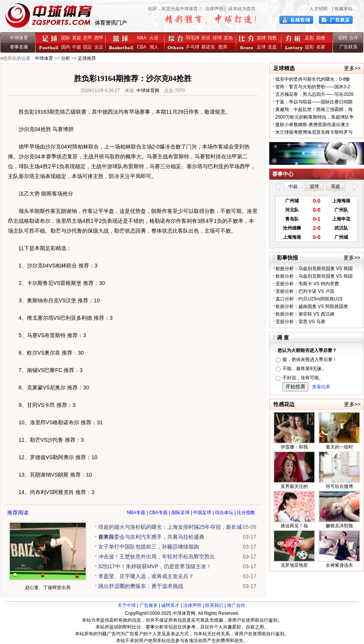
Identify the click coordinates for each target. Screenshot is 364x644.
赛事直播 (19, 47)
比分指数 (246, 513)
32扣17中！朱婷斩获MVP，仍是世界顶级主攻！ (155, 566)
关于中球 (127, 605)
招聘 (343, 38)
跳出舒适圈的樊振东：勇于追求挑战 (141, 586)
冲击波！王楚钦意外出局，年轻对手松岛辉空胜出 (157, 556)
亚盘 (272, 47)
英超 (77, 38)
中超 (77, 47)
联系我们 (214, 605)
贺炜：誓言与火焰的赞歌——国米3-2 (313, 87)
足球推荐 (87, 58)
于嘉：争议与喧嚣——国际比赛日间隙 (314, 102)
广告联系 (348, 47)
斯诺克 (209, 47)
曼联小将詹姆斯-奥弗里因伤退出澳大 (312, 125)
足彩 (309, 38)
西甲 (99, 38)
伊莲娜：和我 (294, 447)
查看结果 (321, 387)
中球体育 (19, 38)
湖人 (154, 47)
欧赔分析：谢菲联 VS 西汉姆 (305, 314)
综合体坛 (224, 513)
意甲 (88, 38)
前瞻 (321, 38)
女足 (99, 47)
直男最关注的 (294, 486)
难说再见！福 (294, 526)
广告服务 (149, 605)
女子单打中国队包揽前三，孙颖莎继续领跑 (149, 547)
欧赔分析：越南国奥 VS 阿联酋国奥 (312, 306)
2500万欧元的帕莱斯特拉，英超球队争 (315, 117)
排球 (217, 38)
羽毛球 (193, 38)
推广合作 (236, 605)
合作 (354, 38)
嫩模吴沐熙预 (339, 526)
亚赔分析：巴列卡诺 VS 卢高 (305, 291)
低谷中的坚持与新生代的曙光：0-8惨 (313, 79)
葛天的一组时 (339, 447)
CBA (143, 47)
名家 (321, 47)
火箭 (154, 38)
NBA (141, 38)
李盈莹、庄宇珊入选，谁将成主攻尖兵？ (146, 576)
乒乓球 (193, 47)
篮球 (261, 38)
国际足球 (180, 513)
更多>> (352, 68)
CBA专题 (158, 513)
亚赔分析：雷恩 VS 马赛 (300, 322)
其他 (228, 38)
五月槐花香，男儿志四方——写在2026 (315, 94)
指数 (272, 38)
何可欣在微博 (339, 486)
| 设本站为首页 (239, 9)
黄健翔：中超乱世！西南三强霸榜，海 (314, 109)
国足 (88, 47)
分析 (66, 58)
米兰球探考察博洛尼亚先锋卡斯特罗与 (314, 132)
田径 (206, 38)
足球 (261, 47)
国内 (66, 47)
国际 (66, 38)
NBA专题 (136, 513)
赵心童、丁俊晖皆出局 (48, 588)
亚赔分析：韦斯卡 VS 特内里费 (307, 284)
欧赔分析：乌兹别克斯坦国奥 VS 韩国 (314, 269)
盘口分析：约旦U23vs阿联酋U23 (309, 299)
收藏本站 (344, 9)
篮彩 (309, 47)
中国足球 (202, 513)
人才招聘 (318, 9)
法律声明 (214, 9)
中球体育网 (148, 91)
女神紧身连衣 (339, 565)
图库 (223, 47)
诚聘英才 (170, 605)
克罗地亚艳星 (294, 565)
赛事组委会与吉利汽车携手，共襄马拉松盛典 (151, 537)
